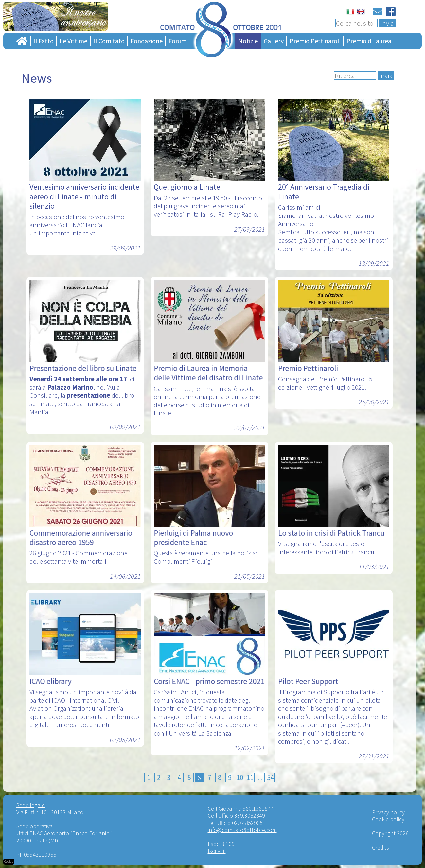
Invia (387, 23)
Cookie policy (388, 819)
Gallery (274, 41)
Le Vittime (73, 41)
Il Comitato (109, 41)
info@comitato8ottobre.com (242, 830)
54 (270, 778)
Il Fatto (44, 41)
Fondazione (147, 41)
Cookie (9, 862)
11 (250, 778)
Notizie (248, 41)
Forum (177, 41)
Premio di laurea (369, 41)
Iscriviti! (217, 851)
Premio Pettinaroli (315, 41)
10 (240, 778)
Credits (381, 848)
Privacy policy (388, 812)
